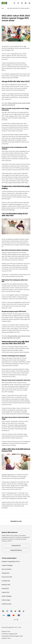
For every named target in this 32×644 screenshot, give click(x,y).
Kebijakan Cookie (6, 638)
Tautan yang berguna (9, 558)
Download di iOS (16, 546)
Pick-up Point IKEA (7, 577)
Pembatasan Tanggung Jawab (9, 634)
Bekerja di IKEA (6, 585)
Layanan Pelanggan (7, 565)
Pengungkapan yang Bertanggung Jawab (12, 636)
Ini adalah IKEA (6, 581)
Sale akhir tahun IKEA (8, 475)
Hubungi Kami (6, 573)
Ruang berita (5, 588)
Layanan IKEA (6, 592)
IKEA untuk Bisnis (7, 569)
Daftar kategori (6, 600)
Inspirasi (4, 8)
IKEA (25, 46)
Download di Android (16, 550)
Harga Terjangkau (7, 596)
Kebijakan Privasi (6, 631)
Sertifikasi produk (6, 604)
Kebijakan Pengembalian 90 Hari (11, 561)
